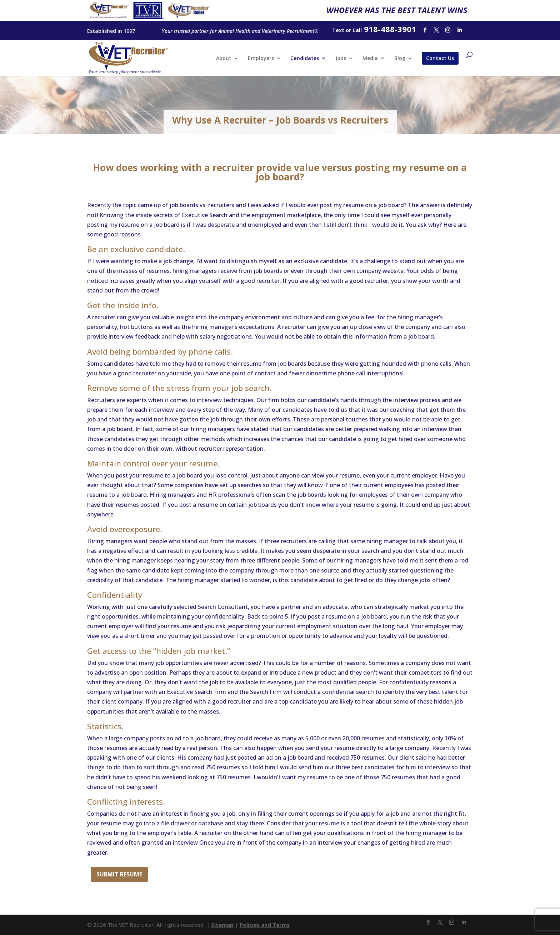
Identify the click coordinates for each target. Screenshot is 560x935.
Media (370, 59)
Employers (261, 59)
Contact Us (440, 58)
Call (357, 30)
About (224, 59)
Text (338, 30)
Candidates (305, 59)
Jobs (341, 59)
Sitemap (222, 925)
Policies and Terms (265, 925)
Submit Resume (119, 874)
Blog (400, 59)
